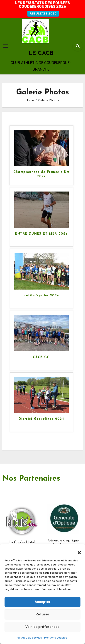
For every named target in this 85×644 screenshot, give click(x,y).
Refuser (42, 614)
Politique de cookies (29, 638)
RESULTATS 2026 (43, 14)
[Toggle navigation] (6, 46)
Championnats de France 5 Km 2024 (41, 174)
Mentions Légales (56, 638)
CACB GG (41, 357)
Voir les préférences (42, 627)
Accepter (43, 602)
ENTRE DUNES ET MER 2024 (41, 234)
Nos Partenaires (31, 479)
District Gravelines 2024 (41, 419)
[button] (77, 551)
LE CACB (41, 53)
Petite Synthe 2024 (41, 296)
